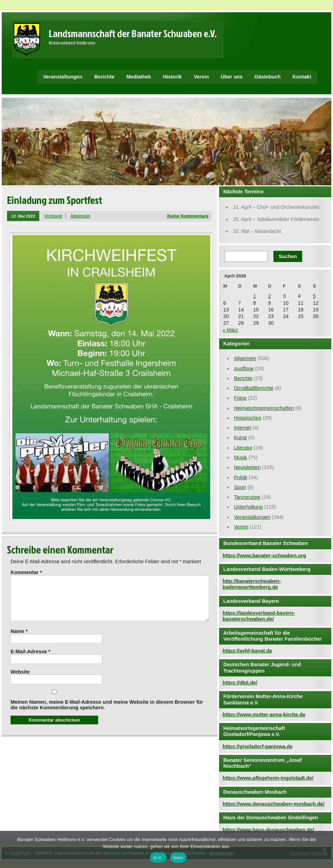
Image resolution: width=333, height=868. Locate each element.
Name (19, 640)
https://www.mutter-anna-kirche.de (264, 715)
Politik (240, 477)
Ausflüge (244, 368)
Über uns (232, 77)
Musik (240, 457)
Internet (242, 428)
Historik (172, 77)
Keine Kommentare (188, 216)
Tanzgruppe (247, 497)
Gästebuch (267, 77)
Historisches (247, 418)
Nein (178, 858)
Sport (240, 487)
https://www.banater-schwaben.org (264, 556)
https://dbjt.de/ (240, 683)
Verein (201, 77)
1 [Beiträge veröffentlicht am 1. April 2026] (254, 296)
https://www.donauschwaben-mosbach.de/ (274, 804)
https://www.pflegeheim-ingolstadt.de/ (268, 778)
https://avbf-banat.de (247, 651)
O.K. (158, 858)
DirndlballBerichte (254, 388)
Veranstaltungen (63, 77)
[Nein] (324, 849)
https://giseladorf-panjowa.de (258, 746)
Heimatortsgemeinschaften (264, 408)
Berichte (104, 77)
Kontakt (302, 77)
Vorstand (53, 216)
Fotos (240, 398)
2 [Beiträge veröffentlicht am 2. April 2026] (270, 296)
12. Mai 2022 (23, 216)
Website (20, 680)
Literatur (243, 448)
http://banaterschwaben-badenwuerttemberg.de (252, 584)
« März (230, 330)
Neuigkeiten (247, 467)
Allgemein (80, 216)
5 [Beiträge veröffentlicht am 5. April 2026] (314, 296)
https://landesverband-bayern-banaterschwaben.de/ (259, 616)
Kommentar (26, 572)
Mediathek (139, 77)
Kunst (240, 438)
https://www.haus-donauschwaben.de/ (268, 830)
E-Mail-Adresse (30, 660)
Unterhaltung (248, 507)
